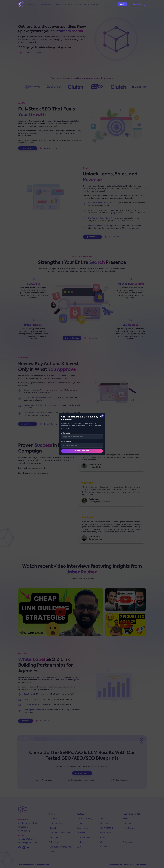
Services (33, 5)
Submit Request (82, 451)
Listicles (78, 5)
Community (58, 5)
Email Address (66, 442)
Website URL (66, 433)
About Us (69, 5)
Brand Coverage (91, 5)
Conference (45, 5)
